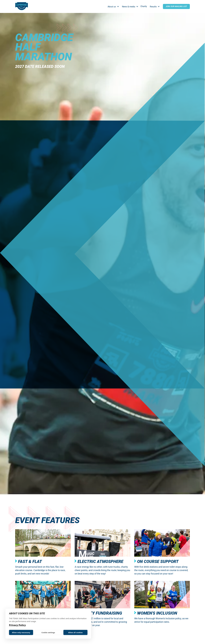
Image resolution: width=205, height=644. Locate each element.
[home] (22, 6)
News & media (129, 7)
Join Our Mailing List (176, 6)
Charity (144, 6)
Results (153, 7)
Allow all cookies (76, 632)
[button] (114, 6)
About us (112, 7)
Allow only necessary (21, 632)
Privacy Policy (17, 625)
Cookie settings (48, 632)
